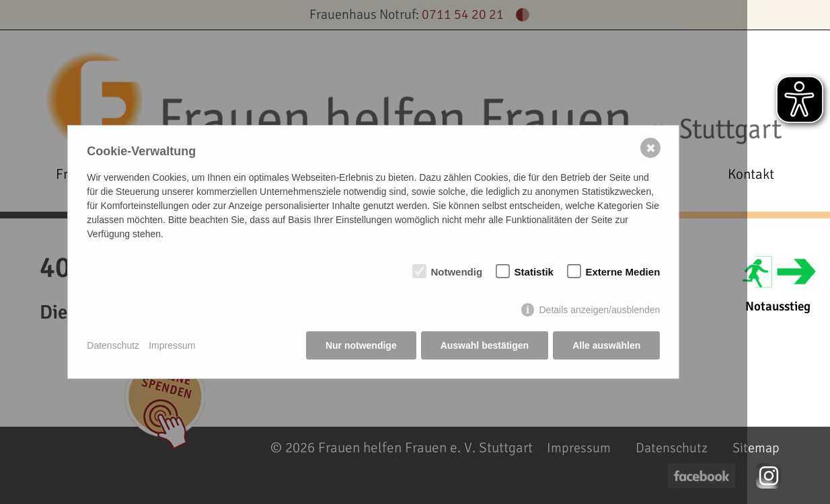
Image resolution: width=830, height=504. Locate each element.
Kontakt (751, 174)
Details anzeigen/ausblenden (599, 310)
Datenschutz (113, 345)
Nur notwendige (361, 345)
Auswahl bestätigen (485, 345)
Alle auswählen (606, 345)
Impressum (172, 345)
